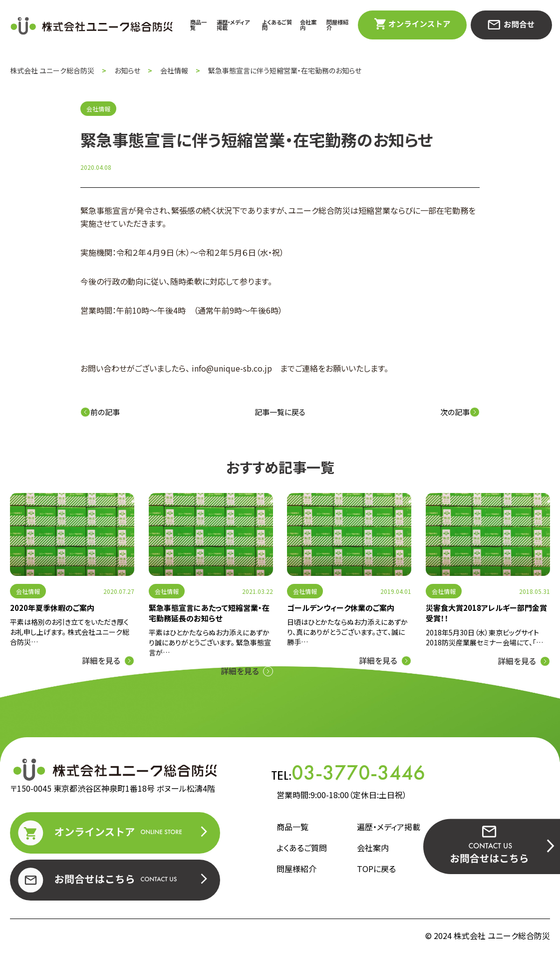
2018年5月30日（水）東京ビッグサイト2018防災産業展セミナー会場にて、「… (484, 637)
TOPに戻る (376, 869)
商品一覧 (198, 25)
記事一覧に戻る (280, 412)
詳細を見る (101, 660)
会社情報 (28, 591)
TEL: (348, 773)
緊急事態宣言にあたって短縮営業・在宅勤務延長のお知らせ (209, 613)
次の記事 (460, 412)
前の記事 (100, 412)
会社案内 (308, 25)
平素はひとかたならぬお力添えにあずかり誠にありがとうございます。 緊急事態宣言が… (210, 642)
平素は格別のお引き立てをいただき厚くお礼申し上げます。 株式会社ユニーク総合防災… (70, 632)
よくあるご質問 (277, 25)
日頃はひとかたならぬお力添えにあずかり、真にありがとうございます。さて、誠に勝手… (347, 632)
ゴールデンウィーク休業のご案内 (341, 608)
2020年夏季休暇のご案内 (52, 608)
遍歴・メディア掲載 (233, 25)
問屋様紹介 (337, 25)
